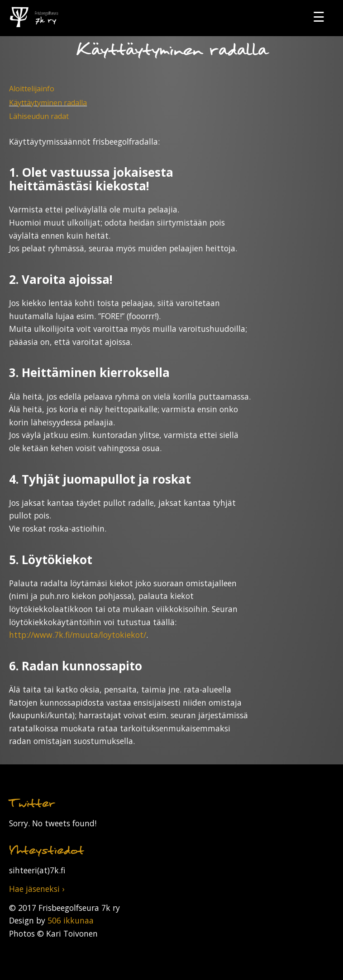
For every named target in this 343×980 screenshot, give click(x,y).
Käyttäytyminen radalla (48, 103)
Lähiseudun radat (39, 116)
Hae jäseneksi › (37, 889)
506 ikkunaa (71, 920)
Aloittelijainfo (32, 89)
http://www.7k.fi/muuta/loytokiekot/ (78, 635)
